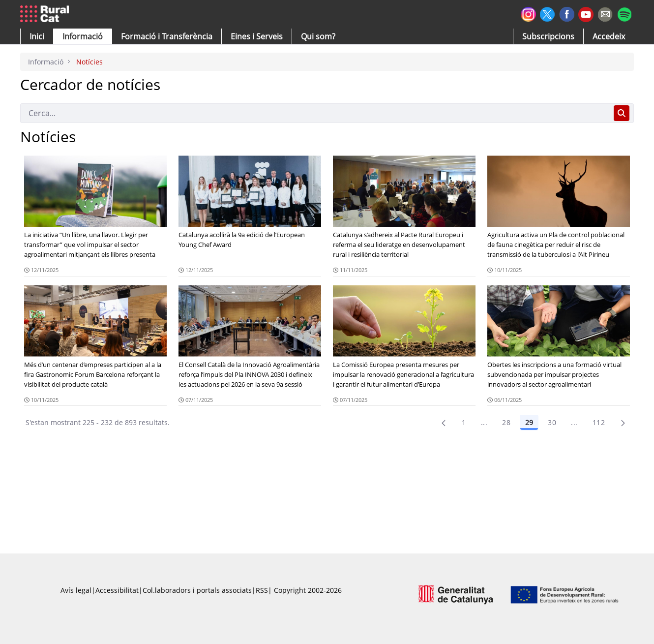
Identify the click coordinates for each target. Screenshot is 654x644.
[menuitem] (167, 36)
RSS (262, 590)
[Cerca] (315, 113)
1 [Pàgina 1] (464, 422)
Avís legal (76, 590)
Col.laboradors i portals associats (197, 590)
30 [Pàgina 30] (552, 422)
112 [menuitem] (599, 422)
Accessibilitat (117, 590)
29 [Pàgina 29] (529, 422)
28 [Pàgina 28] (506, 422)
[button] (37, 36)
